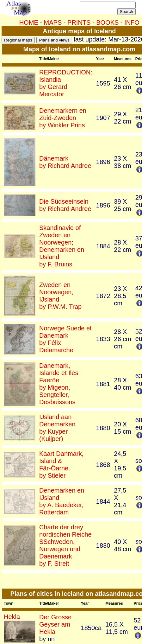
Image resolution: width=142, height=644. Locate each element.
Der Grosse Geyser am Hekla (55, 624)
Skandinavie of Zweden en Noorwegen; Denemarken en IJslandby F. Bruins (62, 246)
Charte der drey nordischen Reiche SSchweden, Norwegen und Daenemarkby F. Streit (65, 545)
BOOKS (107, 22)
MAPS (53, 22)
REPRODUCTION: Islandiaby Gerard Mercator (66, 83)
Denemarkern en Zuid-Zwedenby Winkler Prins (63, 118)
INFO (132, 22)
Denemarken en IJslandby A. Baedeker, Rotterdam (62, 501)
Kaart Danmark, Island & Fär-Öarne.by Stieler (61, 465)
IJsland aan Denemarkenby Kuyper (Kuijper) (57, 428)
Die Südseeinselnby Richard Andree (65, 205)
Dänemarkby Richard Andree (65, 162)
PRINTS (79, 22)
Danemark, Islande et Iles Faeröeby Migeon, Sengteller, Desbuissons (59, 384)
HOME (29, 22)
